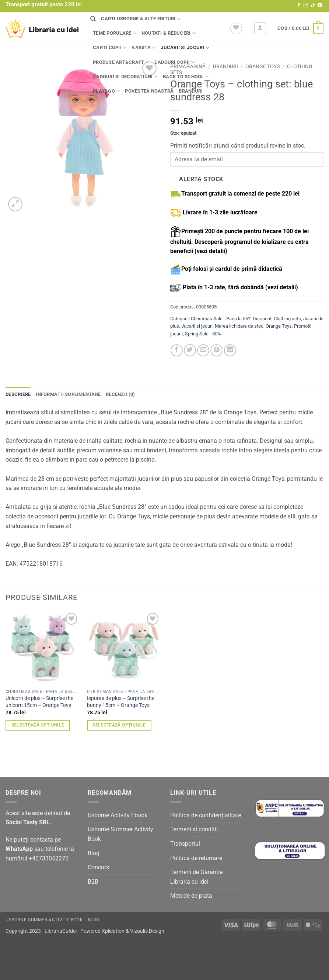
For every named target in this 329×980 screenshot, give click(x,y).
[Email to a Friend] (203, 350)
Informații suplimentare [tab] (68, 394)
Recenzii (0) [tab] (120, 394)
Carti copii (110, 48)
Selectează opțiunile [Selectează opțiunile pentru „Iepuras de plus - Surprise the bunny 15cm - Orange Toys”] (119, 725)
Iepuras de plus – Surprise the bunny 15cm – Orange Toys (121, 702)
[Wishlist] (236, 28)
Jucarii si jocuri (185, 48)
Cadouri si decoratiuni (125, 77)
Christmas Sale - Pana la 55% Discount (231, 319)
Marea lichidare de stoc (239, 326)
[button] (260, 28)
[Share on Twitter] (190, 350)
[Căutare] (93, 19)
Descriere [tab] (18, 394)
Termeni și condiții (194, 829)
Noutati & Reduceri (169, 33)
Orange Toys (262, 66)
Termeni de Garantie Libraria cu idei (196, 877)
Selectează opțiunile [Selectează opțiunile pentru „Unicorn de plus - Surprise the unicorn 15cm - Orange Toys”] (38, 725)
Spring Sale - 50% (203, 334)
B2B (93, 882)
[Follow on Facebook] (299, 6)
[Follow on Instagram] (306, 6)
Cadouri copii (175, 62)
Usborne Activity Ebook (118, 815)
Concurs (98, 867)
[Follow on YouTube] (320, 6)
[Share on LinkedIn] (230, 350)
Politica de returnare (196, 858)
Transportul (185, 844)
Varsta (143, 48)
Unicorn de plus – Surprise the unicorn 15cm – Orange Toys (39, 702)
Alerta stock (201, 179)
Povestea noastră (149, 91)
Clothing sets (287, 319)
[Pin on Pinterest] (216, 350)
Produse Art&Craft (121, 62)
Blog (94, 853)
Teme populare (115, 33)
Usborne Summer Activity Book (120, 834)
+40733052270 (49, 858)
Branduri (191, 91)
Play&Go (106, 91)
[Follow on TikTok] (313, 6)
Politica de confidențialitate (206, 815)
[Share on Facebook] (177, 350)
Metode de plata (191, 896)
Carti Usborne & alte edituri (141, 19)
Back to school (186, 77)
